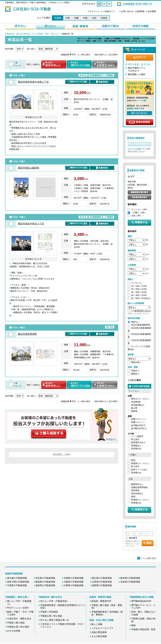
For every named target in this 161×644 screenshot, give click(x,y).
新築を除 (135, 362)
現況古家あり (137, 493)
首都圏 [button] (58, 18)
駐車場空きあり (138, 442)
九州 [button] (94, 18)
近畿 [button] (76, 18)
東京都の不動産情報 (17, 578)
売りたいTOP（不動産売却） (55, 601)
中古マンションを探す (18, 608)
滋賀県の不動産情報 (45, 585)
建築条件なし (137, 484)
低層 (138, 422)
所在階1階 (136, 402)
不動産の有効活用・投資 (143, 629)
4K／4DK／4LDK (139, 295)
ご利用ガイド (109, 11)
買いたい (55, 34)
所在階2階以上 (138, 405)
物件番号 (133, 538)
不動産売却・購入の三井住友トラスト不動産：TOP (27, 34)
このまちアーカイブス (102, 628)
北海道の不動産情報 (130, 582)
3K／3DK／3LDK (139, 292)
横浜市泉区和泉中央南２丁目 (33, 82)
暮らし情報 (97, 624)
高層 (139, 419)
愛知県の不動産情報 (45, 582)
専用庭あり (136, 446)
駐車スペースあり (139, 470)
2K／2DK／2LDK (139, 289)
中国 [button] (85, 18)
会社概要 (152, 11)
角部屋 (134, 411)
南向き (140, 399)
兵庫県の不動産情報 (74, 585)
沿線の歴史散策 (99, 632)
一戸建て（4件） (139, 213)
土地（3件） (137, 216)
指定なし (135, 322)
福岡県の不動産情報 (102, 585)
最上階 (134, 408)
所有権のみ (136, 449)
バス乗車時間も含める (141, 311)
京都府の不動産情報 (74, 578)
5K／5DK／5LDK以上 (141, 298)
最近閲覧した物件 (137, 74)
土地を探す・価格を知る (19, 619)
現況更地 (135, 490)
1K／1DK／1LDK (139, 286)
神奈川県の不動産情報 (18, 582)
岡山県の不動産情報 (102, 578)
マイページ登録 (134, 149)
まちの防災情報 (99, 636)
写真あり (135, 371)
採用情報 (141, 11)
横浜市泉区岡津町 (28, 334)
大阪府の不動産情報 (74, 582)
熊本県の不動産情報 (130, 578)
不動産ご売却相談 (49, 612)
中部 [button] (68, 18)
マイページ (95, 11)
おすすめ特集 (14, 631)
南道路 (140, 463)
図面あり (135, 374)
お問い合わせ (127, 11)
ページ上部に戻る (147, 558)
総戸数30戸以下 (138, 425)
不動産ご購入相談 (16, 623)
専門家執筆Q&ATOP (141, 601)
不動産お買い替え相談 (18, 627)
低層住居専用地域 (139, 487)
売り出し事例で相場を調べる (55, 620)
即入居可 (135, 439)
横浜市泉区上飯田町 (29, 168)
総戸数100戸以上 (139, 428)
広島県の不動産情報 (102, 582)
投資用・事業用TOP (101, 601)
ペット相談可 (137, 436)
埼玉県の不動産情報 (45, 578)
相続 (133, 625)
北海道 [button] (104, 18)
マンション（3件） (140, 209)
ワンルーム (136, 283)
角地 (133, 460)
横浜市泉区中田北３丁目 (31, 224)
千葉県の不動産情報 (17, 585)
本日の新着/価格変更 (141, 325)
